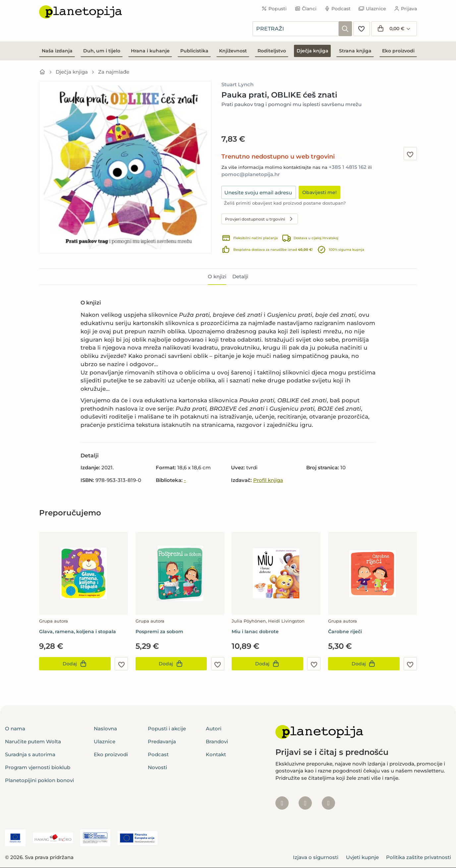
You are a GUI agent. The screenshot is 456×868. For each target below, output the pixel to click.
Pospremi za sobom (159, 632)
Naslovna (105, 729)
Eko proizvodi (398, 51)
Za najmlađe (114, 72)
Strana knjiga (355, 51)
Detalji (240, 276)
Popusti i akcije (167, 729)
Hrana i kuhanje (150, 51)
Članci (306, 9)
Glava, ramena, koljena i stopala (78, 632)
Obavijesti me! (319, 192)
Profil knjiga (268, 480)
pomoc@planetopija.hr (251, 174)
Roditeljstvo (272, 51)
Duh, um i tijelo (102, 51)
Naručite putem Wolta (33, 741)
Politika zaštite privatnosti (419, 857)
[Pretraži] (345, 29)
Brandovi (217, 741)
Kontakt (216, 754)
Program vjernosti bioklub (38, 767)
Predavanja (162, 741)
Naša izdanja (57, 51)
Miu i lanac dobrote (255, 632)
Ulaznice (372, 9)
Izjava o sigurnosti (316, 857)
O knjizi (217, 276)
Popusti (274, 9)
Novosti (157, 767)
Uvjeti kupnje (362, 857)
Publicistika (194, 51)
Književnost (233, 51)
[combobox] (296, 29)
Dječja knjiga (313, 51)
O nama (15, 729)
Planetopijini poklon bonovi (39, 780)
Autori (214, 729)
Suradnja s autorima (30, 754)
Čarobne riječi (345, 632)
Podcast (338, 9)
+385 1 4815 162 (348, 167)
